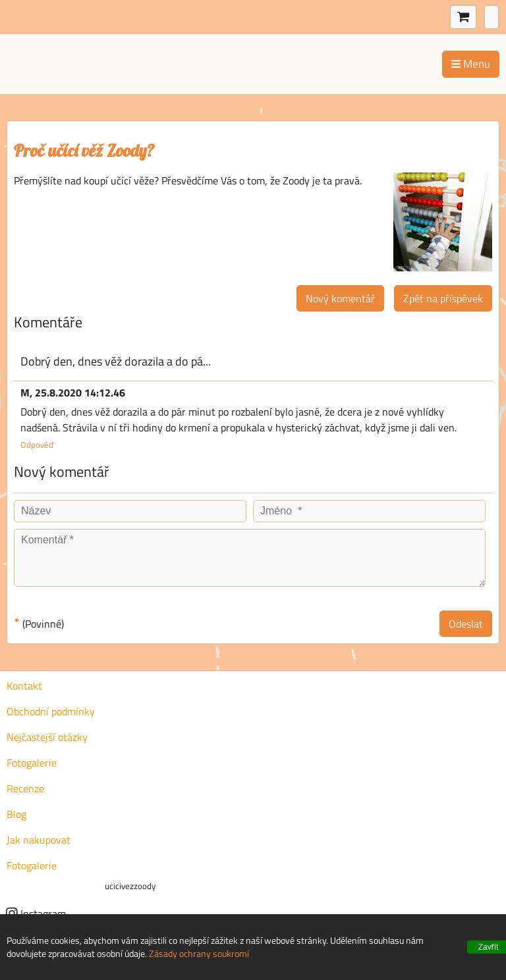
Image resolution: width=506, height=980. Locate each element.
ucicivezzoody (130, 886)
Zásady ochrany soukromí (199, 953)
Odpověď (37, 445)
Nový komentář (340, 298)
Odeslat (466, 624)
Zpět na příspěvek (443, 298)
